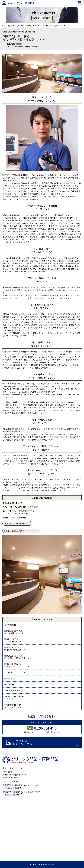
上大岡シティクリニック (15, 672)
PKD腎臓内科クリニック (15, 691)
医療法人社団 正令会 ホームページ (19, 531)
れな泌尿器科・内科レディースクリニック (14, 706)
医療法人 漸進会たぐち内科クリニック (14, 640)
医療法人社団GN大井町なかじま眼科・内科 (16, 649)
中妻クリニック (11, 678)
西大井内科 (9, 685)
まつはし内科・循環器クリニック (14, 698)
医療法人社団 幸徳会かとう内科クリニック (14, 632)
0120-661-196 (45, 728)
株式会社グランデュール (43, 864)
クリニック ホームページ (15, 523)
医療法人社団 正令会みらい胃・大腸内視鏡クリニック (19, 657)
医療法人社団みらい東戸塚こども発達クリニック (17, 665)
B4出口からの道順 (12, 788)
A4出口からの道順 (12, 794)
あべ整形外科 (10, 625)
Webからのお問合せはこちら (22, 742)
